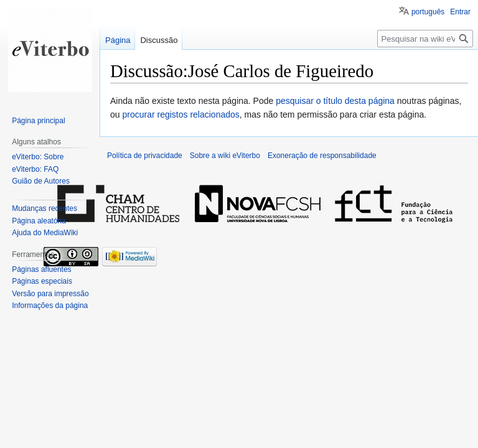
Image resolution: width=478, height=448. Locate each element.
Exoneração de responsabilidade (322, 156)
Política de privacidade (145, 156)
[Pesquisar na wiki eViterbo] (425, 39)
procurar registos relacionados (180, 114)
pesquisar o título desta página (335, 101)
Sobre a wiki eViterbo (225, 156)
